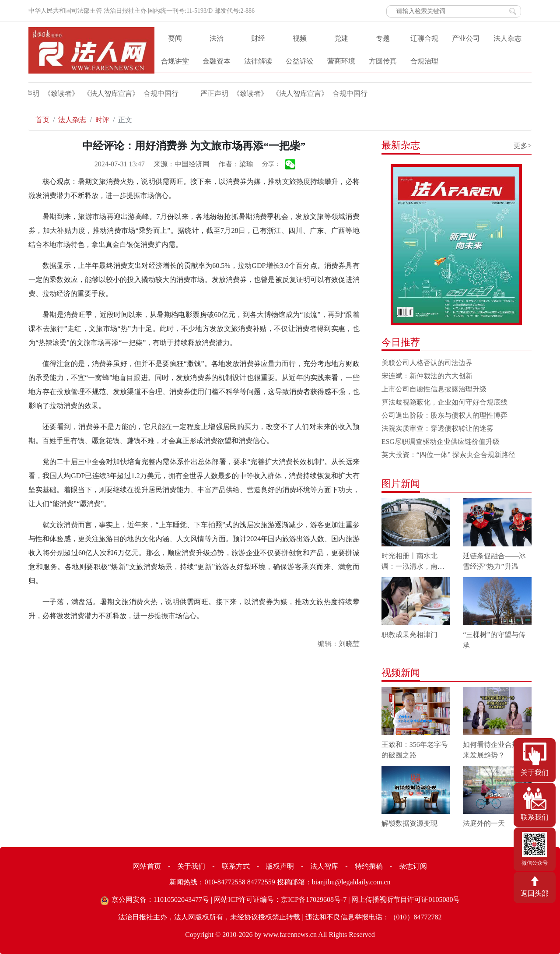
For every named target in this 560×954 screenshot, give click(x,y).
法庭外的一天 (484, 823)
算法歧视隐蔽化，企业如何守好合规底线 (444, 402)
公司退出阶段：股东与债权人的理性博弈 (444, 415)
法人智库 (324, 866)
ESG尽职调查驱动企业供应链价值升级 (441, 442)
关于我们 (191, 866)
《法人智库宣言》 (59, 93)
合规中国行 (109, 93)
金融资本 (217, 61)
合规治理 (424, 61)
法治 (217, 38)
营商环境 (341, 61)
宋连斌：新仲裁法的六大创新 (427, 376)
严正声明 (163, 93)
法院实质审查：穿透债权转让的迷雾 (437, 428)
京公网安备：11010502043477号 (160, 899)
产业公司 (466, 38)
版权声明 (280, 866)
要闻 (175, 38)
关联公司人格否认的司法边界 (427, 363)
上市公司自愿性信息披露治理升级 (434, 389)
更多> (523, 146)
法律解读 (258, 61)
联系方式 (236, 866)
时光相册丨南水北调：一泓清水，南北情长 (413, 566)
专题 (383, 38)
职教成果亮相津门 (409, 635)
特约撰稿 (369, 866)
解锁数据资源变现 (409, 823)
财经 (258, 38)
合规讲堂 (175, 61)
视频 (300, 38)
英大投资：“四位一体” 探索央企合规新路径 (448, 455)
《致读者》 (199, 93)
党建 (341, 38)
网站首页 (147, 866)
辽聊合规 (424, 38)
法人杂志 (507, 38)
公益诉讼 (300, 61)
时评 (102, 120)
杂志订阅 (413, 866)
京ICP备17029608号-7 (314, 899)
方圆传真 (383, 61)
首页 (42, 120)
